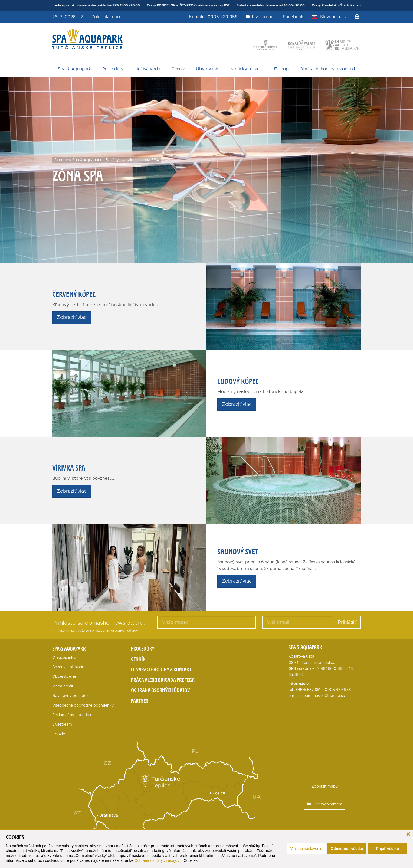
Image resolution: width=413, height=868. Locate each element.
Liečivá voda (147, 69)
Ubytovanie (208, 69)
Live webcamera (325, 804)
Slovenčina (333, 17)
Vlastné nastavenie (306, 849)
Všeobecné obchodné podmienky (83, 706)
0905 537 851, (310, 690)
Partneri (140, 701)
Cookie (59, 734)
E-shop (281, 69)
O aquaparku (64, 658)
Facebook (293, 17)
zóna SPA (150, 160)
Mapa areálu (63, 686)
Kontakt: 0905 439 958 (213, 17)
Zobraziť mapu (325, 787)
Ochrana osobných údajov (157, 860)
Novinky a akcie (247, 69)
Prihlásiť (347, 622)
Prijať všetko (387, 849)
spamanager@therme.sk (323, 696)
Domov (61, 160)
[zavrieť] (408, 833)
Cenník (178, 69)
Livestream (260, 17)
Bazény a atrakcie (122, 160)
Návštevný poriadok (71, 696)
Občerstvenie (64, 677)
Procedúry (113, 69)
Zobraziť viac (72, 318)
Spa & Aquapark (74, 69)
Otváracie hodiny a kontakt (327, 69)
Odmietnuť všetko (347, 849)
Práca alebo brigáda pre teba (163, 680)
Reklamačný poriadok (72, 715)
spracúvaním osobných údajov (114, 631)
